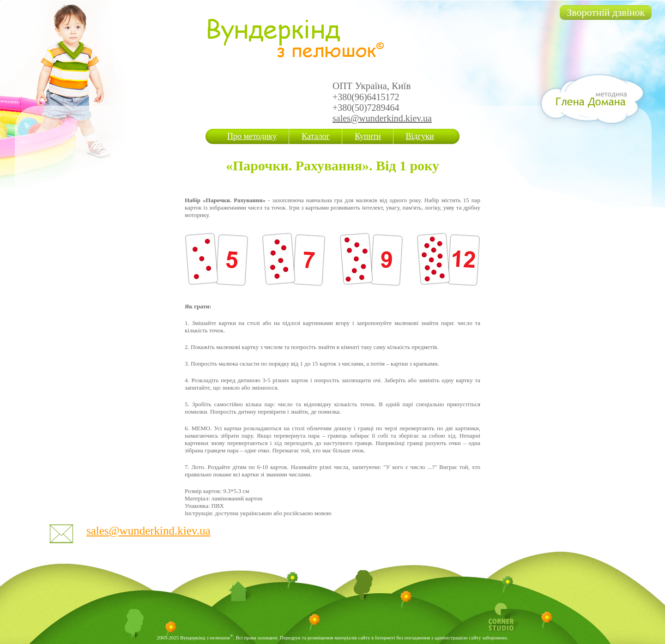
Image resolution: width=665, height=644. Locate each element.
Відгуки (420, 136)
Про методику (252, 136)
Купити (368, 136)
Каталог (316, 136)
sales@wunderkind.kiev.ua (382, 118)
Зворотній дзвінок (606, 12)
